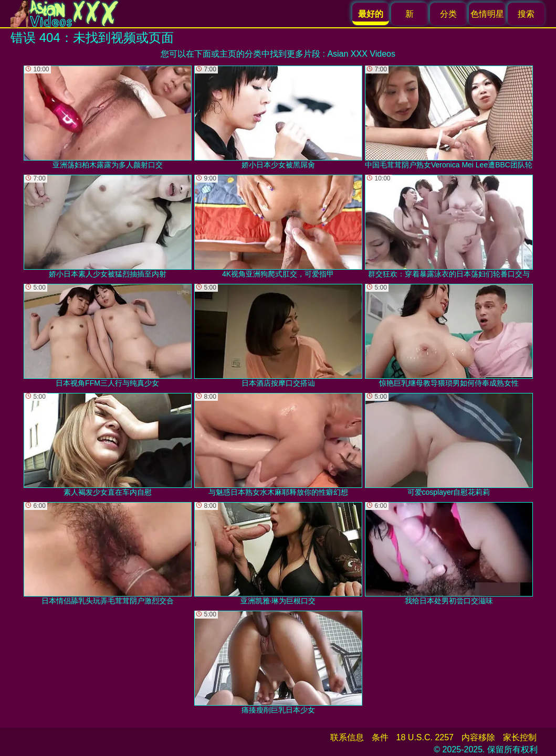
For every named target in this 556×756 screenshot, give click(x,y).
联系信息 (347, 737)
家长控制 (520, 737)
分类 (448, 14)
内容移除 (478, 737)
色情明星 (487, 14)
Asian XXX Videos (361, 54)
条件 (380, 737)
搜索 (526, 14)
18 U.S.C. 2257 (425, 737)
